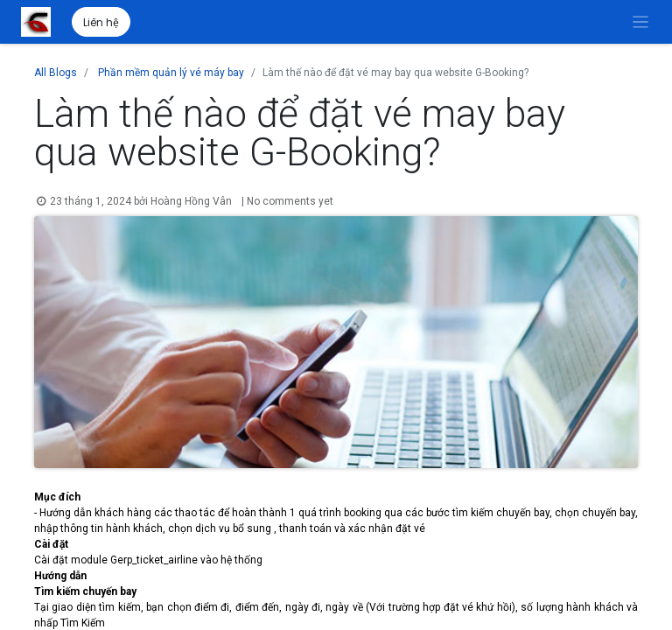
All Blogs (56, 73)
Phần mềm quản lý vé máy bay (171, 73)
